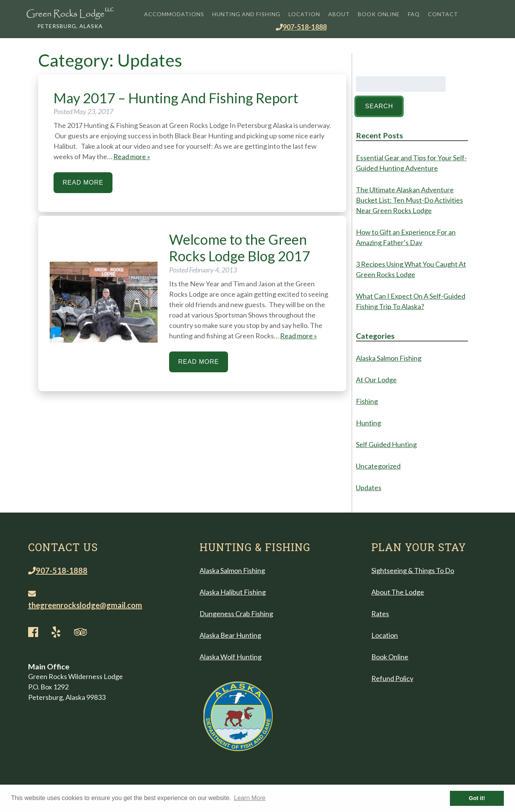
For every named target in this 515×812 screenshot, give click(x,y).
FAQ (414, 14)
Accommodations (174, 14)
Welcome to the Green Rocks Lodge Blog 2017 (240, 248)
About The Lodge (398, 592)
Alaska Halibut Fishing (233, 592)
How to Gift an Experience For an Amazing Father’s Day (406, 237)
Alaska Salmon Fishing (389, 358)
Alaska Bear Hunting (230, 635)
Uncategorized (378, 466)
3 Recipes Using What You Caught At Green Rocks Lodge (411, 269)
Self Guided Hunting (386, 444)
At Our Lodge (376, 380)
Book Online (379, 14)
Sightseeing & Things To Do (413, 570)
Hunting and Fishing (246, 14)
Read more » (132, 156)
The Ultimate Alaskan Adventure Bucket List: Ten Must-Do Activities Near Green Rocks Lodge (409, 200)
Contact (443, 14)
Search (379, 106)
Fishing (367, 401)
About (339, 14)
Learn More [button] (250, 798)
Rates (380, 614)
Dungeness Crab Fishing (236, 614)
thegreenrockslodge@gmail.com (85, 600)
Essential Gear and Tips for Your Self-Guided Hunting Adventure (411, 163)
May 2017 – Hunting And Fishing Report (176, 98)
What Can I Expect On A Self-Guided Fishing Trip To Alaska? (411, 301)
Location (304, 14)
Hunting (368, 423)
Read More (83, 182)
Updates (369, 488)
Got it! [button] (477, 798)
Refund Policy (392, 678)
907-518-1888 (301, 27)
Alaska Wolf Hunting (231, 657)
